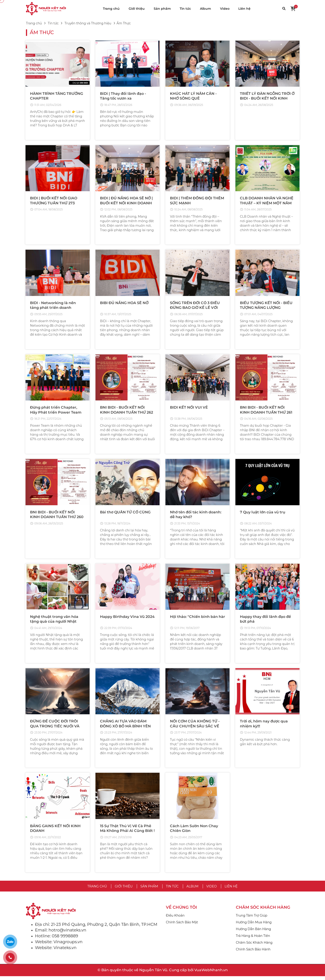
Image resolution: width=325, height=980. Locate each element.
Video (225, 9)
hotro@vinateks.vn (67, 934)
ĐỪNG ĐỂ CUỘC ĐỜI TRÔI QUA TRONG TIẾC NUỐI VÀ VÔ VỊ (55, 729)
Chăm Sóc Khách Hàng (254, 946)
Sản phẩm (162, 9)
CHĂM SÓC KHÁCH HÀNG (263, 911)
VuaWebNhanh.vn (211, 974)
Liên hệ (244, 9)
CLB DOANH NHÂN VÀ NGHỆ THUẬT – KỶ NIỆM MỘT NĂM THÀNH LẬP (267, 204)
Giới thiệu (137, 9)
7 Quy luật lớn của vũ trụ (263, 514)
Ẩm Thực (42, 32)
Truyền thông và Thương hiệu (88, 23)
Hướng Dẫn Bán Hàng (253, 933)
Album (205, 9)
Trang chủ (111, 9)
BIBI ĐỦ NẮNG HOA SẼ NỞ (124, 304)
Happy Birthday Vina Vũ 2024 (127, 619)
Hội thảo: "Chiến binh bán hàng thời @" (207, 619)
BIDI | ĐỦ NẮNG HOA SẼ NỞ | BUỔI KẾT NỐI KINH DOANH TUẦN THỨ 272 (126, 204)
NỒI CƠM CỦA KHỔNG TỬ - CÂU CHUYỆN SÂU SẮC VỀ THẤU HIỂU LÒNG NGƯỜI (195, 729)
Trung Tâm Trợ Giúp (252, 919)
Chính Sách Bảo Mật (182, 926)
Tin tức (185, 9)
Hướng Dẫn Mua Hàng (254, 926)
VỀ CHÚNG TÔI (181, 911)
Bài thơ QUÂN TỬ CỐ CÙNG (125, 514)
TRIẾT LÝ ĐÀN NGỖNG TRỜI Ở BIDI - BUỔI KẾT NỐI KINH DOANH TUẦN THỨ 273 (267, 98)
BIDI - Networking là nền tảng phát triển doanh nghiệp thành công (53, 309)
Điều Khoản (175, 919)
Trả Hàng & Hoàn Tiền (253, 940)
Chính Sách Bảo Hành (253, 953)
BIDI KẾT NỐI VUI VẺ (189, 409)
